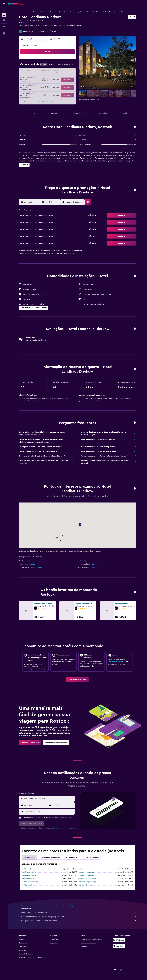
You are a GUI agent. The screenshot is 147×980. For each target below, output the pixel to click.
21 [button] (64, 77)
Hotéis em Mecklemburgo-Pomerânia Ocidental (79, 12)
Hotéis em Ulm (28, 885)
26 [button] (53, 82)
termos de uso (54, 828)
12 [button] (53, 71)
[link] (78, 679)
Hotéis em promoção (26, 12)
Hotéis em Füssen (29, 879)
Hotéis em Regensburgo (87, 882)
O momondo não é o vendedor (79, 913)
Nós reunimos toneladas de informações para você (79, 917)
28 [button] (64, 82)
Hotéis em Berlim (28, 869)
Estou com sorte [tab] (71, 857)
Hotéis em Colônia (29, 875)
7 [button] (64, 66)
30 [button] (37, 88)
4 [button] (48, 66)
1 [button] (70, 60)
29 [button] (70, 82)
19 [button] (53, 77)
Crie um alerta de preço (117, 662)
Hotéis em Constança (30, 882)
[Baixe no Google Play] (119, 940)
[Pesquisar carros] (4, 20)
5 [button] (53, 66)
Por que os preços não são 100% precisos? (79, 921)
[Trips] (4, 27)
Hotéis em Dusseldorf (86, 875)
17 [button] (42, 77)
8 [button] (70, 66)
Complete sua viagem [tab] (90, 857)
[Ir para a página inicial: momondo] (16, 3)
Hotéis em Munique (85, 869)
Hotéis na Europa (40, 12)
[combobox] (49, 799)
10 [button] (42, 71)
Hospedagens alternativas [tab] (50, 857)
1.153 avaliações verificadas (45, 31)
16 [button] (37, 77)
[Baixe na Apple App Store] (119, 946)
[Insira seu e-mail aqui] (49, 812)
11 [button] (48, 71)
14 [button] (64, 71)
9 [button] (37, 71)
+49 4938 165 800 (26, 28)
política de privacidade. (67, 828)
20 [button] (59, 77)
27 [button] (59, 82)
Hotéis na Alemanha (55, 12)
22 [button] (70, 77)
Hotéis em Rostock (102, 12)
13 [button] (59, 71)
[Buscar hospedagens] (4, 15)
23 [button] (37, 82)
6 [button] (59, 66)
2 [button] (37, 66)
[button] (4, 4)
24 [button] (42, 82)
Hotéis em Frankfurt (29, 872)
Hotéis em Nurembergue (87, 879)
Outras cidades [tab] (29, 857)
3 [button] (42, 66)
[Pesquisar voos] (4, 11)
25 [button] (48, 82)
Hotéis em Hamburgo (86, 872)
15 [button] (70, 71)
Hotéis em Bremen (85, 885)
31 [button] (42, 88)
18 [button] (48, 77)
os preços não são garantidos (70, 906)
